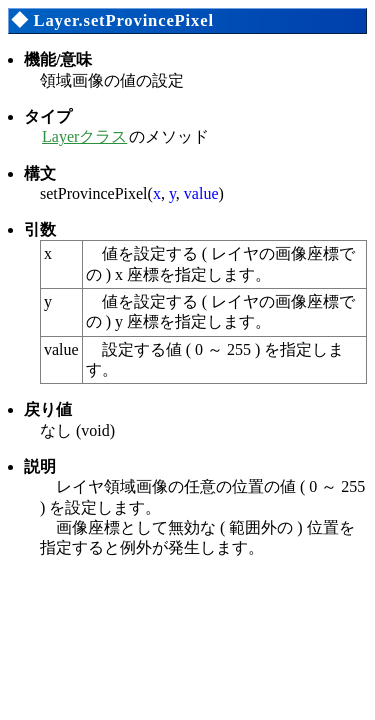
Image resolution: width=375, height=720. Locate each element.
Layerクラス (84, 136)
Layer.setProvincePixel (123, 20)
